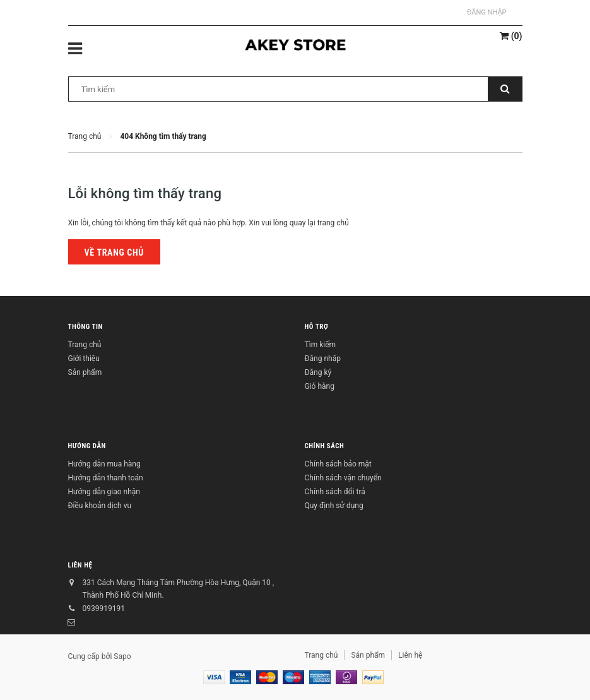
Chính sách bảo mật (338, 464)
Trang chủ (85, 345)
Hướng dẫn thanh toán (106, 478)
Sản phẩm (85, 372)
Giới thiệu (84, 359)
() (511, 36)
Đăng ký (318, 372)
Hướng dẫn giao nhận (104, 492)
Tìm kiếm (321, 345)
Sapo (122, 656)
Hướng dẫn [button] (87, 446)
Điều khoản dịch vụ (100, 506)
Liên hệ (80, 565)
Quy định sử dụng (334, 506)
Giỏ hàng (320, 386)
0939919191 (104, 608)
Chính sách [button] (325, 446)
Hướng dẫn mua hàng (104, 464)
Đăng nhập (487, 12)
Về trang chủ (114, 252)
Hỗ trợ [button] (317, 327)
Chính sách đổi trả (335, 492)
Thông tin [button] (86, 327)
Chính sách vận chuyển (343, 478)
